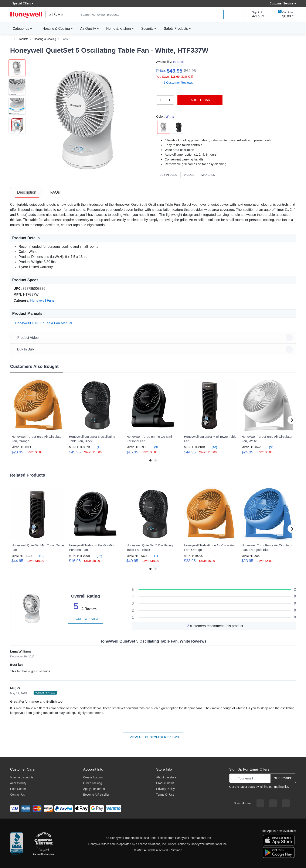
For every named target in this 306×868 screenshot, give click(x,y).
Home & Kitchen (119, 29)
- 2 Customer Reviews (175, 82)
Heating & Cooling (56, 29)
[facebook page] (260, 803)
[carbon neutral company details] (44, 844)
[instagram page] (273, 803)
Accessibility (18, 783)
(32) (154, 447)
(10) (212, 447)
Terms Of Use (165, 795)
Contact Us (18, 795)
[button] (88, 120)
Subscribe (283, 778)
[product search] (228, 15)
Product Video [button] (154, 338)
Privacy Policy (165, 789)
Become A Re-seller (96, 795)
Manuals (207, 175)
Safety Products (176, 29)
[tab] (27, 192)
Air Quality (88, 29)
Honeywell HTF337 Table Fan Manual (43, 323)
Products (23, 39)
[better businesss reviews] (17, 844)
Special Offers (21, 3)
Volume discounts (22, 777)
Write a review (85, 619)
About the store (166, 777)
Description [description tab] (27, 192)
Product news (165, 783)
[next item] (17, 172)
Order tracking (93, 783)
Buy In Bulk (167, 175)
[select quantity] (165, 100)
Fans (65, 39)
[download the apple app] (279, 840)
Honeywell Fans (42, 300)
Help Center (18, 789)
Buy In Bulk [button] (154, 349)
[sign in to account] (255, 14)
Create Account (93, 777)
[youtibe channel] (286, 803)
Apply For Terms (94, 789)
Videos (188, 175)
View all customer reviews (153, 737)
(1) (96, 447)
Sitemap (177, 850)
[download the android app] (279, 852)
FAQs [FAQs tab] (55, 192)
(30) (269, 447)
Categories (20, 28)
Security (147, 29)
